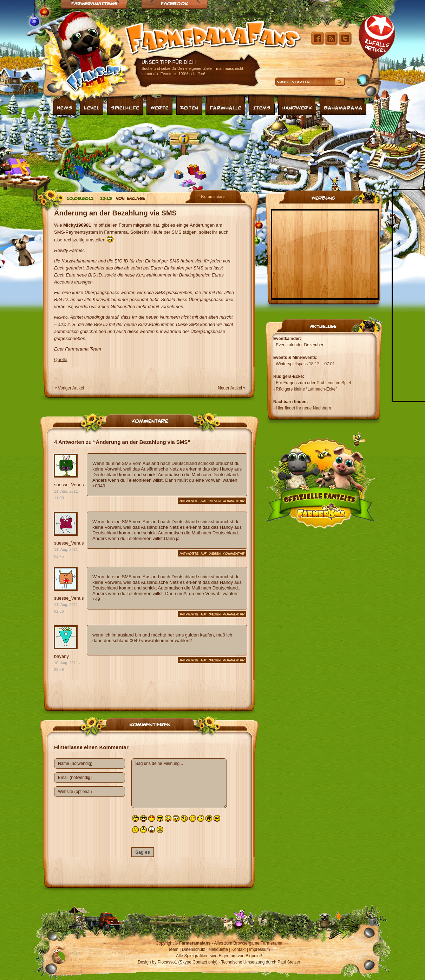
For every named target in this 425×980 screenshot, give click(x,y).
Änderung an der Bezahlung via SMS (115, 213)
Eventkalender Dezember (299, 345)
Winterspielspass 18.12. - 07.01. (306, 364)
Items (262, 107)
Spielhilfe (125, 107)
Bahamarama (343, 107)
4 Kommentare (211, 196)
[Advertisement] (121, 152)
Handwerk (297, 107)
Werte (160, 107)
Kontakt (239, 949)
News (65, 107)
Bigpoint (253, 956)
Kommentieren (150, 724)
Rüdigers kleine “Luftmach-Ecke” (306, 389)
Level (92, 107)
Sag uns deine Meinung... (179, 783)
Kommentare (150, 420)
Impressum (259, 949)
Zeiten (189, 107)
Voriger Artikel (71, 388)
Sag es (143, 852)
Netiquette (218, 949)
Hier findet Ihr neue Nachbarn (303, 408)
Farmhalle (225, 107)
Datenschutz (194, 949)
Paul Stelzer (289, 962)
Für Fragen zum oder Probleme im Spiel (313, 383)
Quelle (61, 359)
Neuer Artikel (230, 388)
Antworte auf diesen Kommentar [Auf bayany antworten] (212, 660)
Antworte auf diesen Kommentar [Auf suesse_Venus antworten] (212, 501)
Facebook (174, 3)
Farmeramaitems (94, 3)
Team (173, 949)
